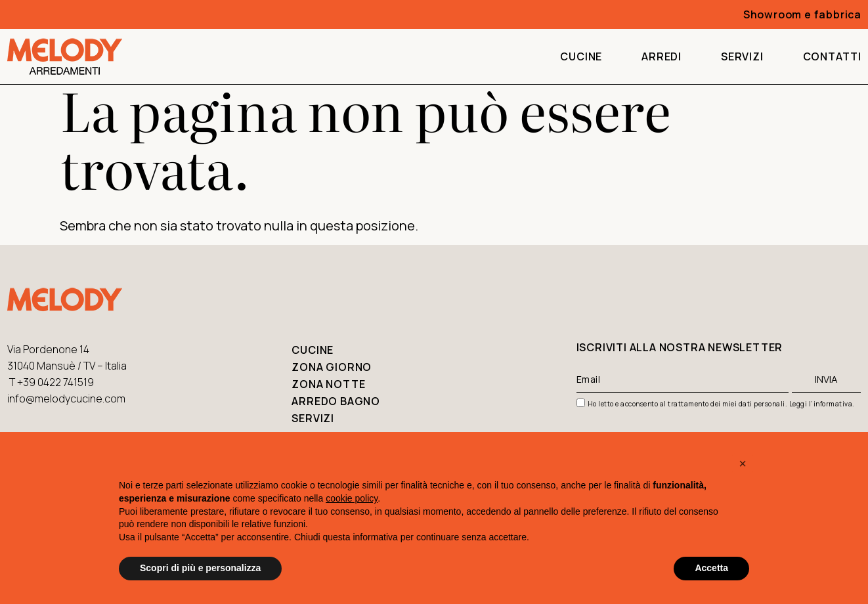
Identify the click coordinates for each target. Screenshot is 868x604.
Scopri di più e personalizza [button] (200, 568)
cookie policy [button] (352, 498)
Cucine (581, 56)
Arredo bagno (336, 401)
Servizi (742, 56)
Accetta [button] (711, 568)
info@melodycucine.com (66, 399)
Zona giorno (332, 367)
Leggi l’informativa (821, 404)
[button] (743, 464)
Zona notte (328, 384)
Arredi (662, 56)
